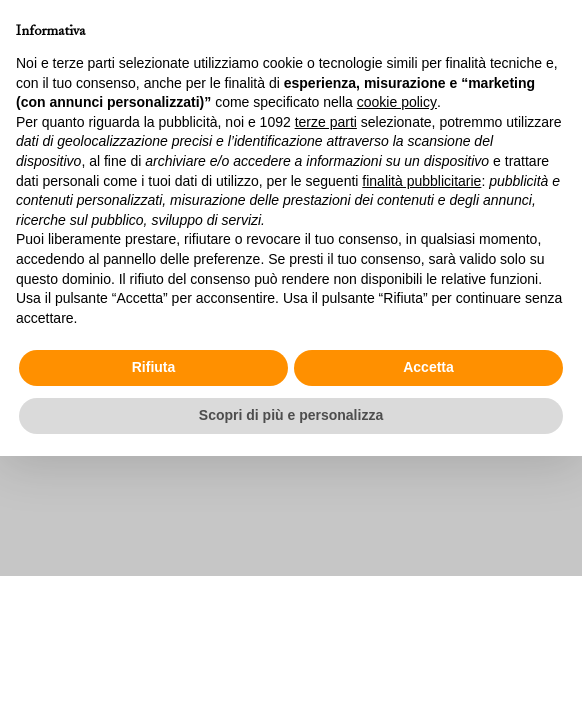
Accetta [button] (428, 367)
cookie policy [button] (397, 102)
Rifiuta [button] (154, 367)
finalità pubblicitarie (421, 181)
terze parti (326, 122)
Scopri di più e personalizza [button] (291, 415)
